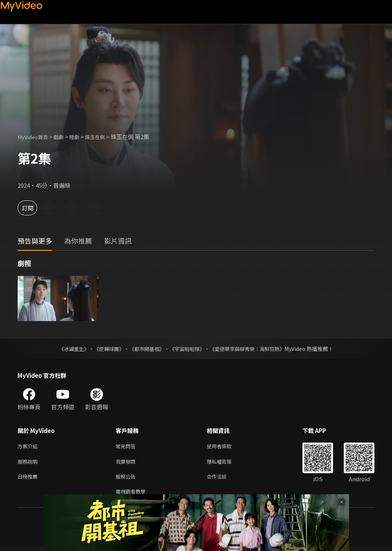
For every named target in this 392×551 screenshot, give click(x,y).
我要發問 (127, 463)
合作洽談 (223, 479)
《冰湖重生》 (67, 349)
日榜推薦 (29, 479)
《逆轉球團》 (105, 349)
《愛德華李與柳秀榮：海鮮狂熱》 (252, 349)
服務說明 (29, 463)
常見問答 (127, 447)
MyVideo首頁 (35, 137)
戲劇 (64, 137)
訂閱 (33, 208)
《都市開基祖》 (145, 349)
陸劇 (81, 137)
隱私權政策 (226, 463)
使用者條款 (226, 447)
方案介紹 (29, 447)
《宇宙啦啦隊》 (188, 349)
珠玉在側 (104, 137)
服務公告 (127, 479)
